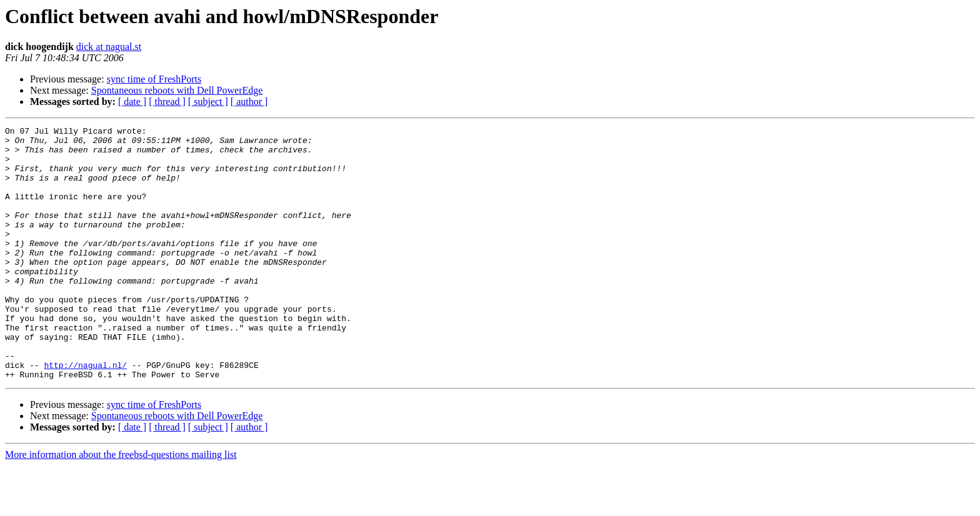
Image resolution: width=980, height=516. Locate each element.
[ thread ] (167, 102)
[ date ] (132, 102)
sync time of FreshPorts (154, 79)
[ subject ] (208, 102)
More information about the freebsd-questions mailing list (121, 505)
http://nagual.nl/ (85, 414)
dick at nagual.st (109, 47)
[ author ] (249, 102)
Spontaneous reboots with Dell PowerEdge (177, 90)
